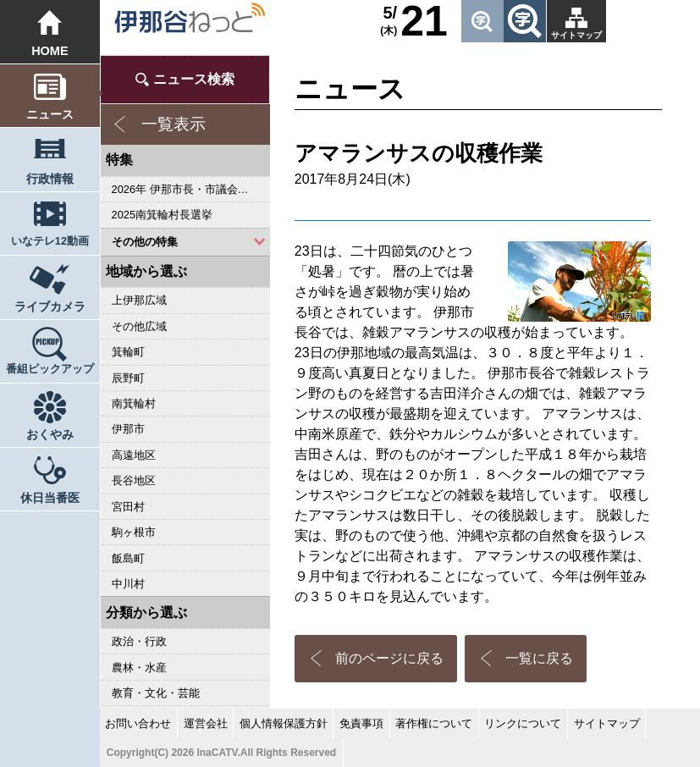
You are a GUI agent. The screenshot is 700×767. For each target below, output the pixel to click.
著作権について (434, 723)
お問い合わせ (138, 723)
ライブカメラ (50, 306)
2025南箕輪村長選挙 (162, 215)
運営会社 (206, 723)
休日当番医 (50, 498)
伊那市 (128, 429)
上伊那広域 (139, 300)
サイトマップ (576, 35)
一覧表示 (174, 124)
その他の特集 (145, 242)
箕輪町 (128, 352)
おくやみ (50, 434)
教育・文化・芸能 (156, 693)
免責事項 (361, 723)
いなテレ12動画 (50, 241)
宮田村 (128, 507)
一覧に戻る (539, 658)
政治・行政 (139, 641)
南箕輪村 (134, 403)
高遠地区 (134, 455)
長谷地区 (134, 480)
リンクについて (523, 723)
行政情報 (50, 179)
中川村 (128, 584)
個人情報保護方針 (284, 723)
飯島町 (128, 558)
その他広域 (139, 326)
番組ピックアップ (50, 369)
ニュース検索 (194, 79)
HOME (50, 51)
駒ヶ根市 (134, 532)
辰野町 (128, 378)
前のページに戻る (389, 658)
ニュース (50, 114)
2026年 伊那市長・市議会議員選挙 (191, 189)
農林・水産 (139, 668)
